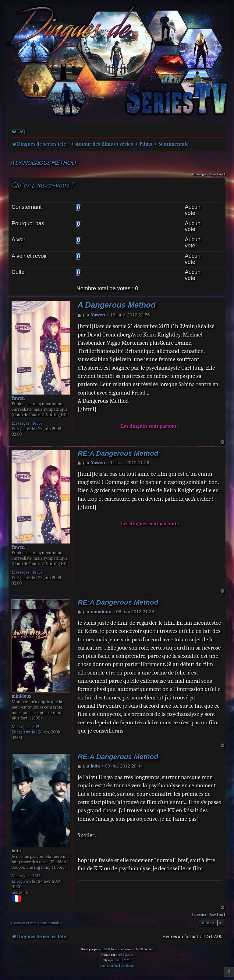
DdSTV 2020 (123, 960)
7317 (36, 876)
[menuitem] (18, 131)
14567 (37, 423)
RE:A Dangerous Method (118, 453)
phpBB (103, 949)
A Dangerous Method (43, 163)
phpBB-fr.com (124, 955)
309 (36, 726)
